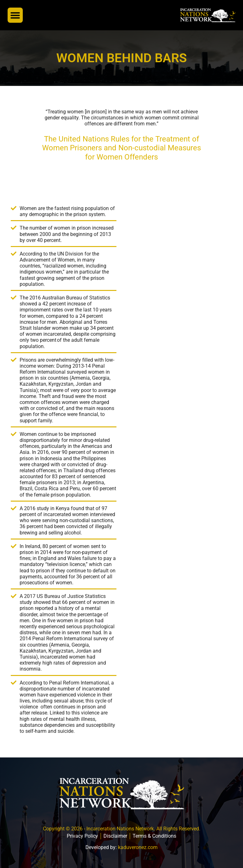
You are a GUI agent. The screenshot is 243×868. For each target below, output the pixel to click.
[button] (15, 15)
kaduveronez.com (138, 847)
